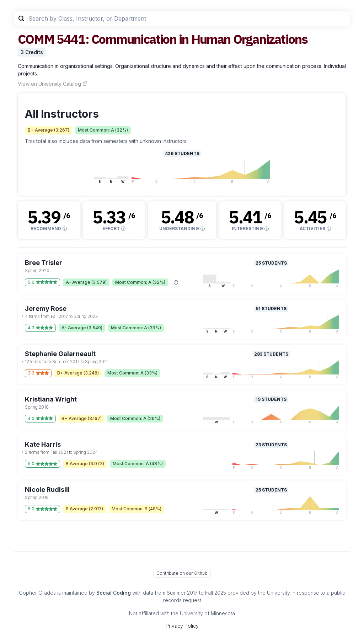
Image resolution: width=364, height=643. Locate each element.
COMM (36, 39)
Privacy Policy (182, 626)
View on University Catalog (53, 84)
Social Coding (114, 593)
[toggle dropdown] (22, 316)
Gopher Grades (37, 593)
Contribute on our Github (182, 573)
